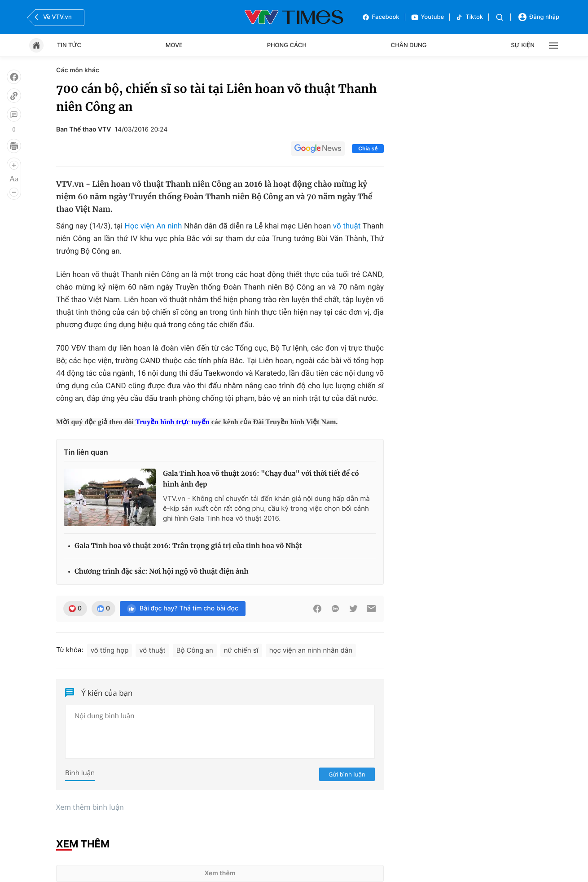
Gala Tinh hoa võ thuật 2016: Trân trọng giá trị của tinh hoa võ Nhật (188, 546)
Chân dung (409, 45)
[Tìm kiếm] (500, 17)
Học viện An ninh (154, 226)
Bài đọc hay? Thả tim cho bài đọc (183, 609)
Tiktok (469, 17)
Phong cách (287, 45)
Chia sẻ (368, 149)
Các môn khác (78, 70)
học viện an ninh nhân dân (311, 650)
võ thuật (347, 226)
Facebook (381, 17)
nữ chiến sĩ (241, 650)
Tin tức (69, 45)
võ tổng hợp (110, 650)
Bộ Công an (195, 650)
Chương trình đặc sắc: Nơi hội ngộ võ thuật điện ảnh (161, 572)
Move (174, 45)
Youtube (428, 17)
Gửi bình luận (347, 774)
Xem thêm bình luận (90, 807)
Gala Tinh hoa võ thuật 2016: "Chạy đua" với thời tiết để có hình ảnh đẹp (261, 479)
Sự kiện (523, 45)
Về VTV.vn (52, 17)
